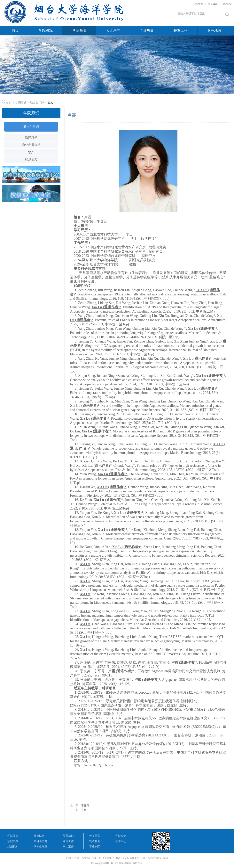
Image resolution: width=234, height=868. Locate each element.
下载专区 (95, 847)
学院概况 (46, 31)
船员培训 (68, 836)
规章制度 (95, 841)
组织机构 (13, 847)
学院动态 (121, 836)
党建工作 (68, 841)
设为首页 (198, 4)
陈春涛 (85, 805)
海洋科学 (31, 138)
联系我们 (227, 4)
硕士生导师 (37, 102)
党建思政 (147, 31)
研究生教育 (41, 847)
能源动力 (31, 159)
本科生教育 (41, 841)
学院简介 (13, 836)
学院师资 (79, 31)
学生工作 (68, 847)
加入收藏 (213, 4)
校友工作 (181, 31)
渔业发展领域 (31, 145)
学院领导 (13, 841)
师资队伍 (39, 836)
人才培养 (113, 31)
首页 (15, 31)
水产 (31, 152)
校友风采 (95, 836)
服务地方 (214, 31)
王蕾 (84, 810)
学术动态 (121, 841)
